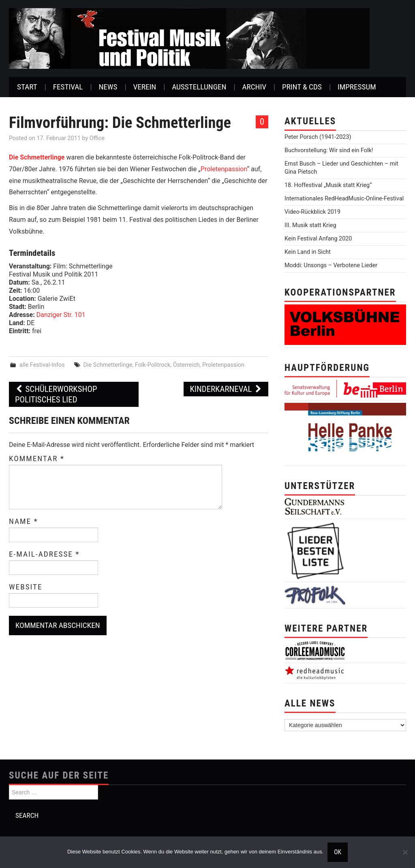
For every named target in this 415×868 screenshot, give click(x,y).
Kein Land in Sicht (308, 252)
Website (26, 587)
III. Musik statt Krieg (310, 225)
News (108, 87)
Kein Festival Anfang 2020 (318, 239)
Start (27, 87)
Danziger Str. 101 (61, 315)
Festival (68, 87)
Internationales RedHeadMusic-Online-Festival (344, 199)
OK (338, 852)
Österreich (186, 365)
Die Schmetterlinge (37, 157)
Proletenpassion (224, 169)
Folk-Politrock (153, 365)
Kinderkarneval (226, 389)
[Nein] (405, 852)
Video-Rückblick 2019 (312, 212)
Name (24, 521)
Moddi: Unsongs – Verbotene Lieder (331, 265)
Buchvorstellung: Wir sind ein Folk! (329, 150)
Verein (144, 87)
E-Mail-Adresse (44, 554)
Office (97, 138)
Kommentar (37, 459)
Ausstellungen (199, 87)
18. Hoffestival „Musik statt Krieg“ (328, 185)
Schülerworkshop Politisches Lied (56, 394)
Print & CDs (302, 87)
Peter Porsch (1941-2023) (318, 137)
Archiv (254, 87)
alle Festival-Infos (42, 365)
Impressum (357, 87)
